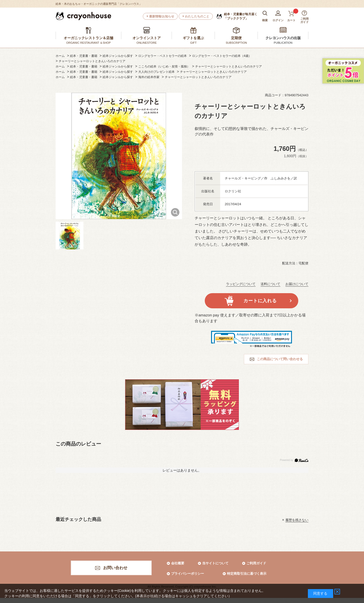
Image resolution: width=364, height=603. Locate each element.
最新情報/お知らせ (162, 16)
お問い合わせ (115, 568)
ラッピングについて (241, 284)
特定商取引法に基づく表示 (247, 574)
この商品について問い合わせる (280, 359)
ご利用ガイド (256, 563)
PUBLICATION (283, 43)
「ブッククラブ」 (241, 16)
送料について (270, 284)
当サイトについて (215, 563)
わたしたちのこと (197, 16)
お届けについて (297, 284)
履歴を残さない (297, 520)
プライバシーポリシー (188, 574)
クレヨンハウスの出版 (283, 38)
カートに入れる (260, 301)
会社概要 (178, 563)
